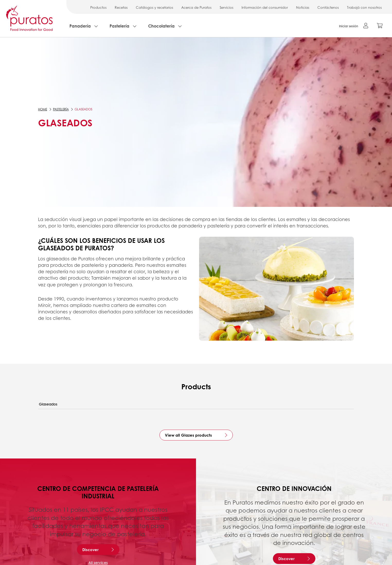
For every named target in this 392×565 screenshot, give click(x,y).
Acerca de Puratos (196, 7)
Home (43, 109)
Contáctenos (328, 7)
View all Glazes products (188, 435)
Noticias (303, 7)
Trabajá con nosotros (364, 7)
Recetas (121, 7)
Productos (98, 7)
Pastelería (119, 26)
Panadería (80, 26)
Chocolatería (161, 26)
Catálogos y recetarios (154, 7)
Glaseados (48, 404)
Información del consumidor (265, 7)
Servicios (226, 7)
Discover (90, 550)
